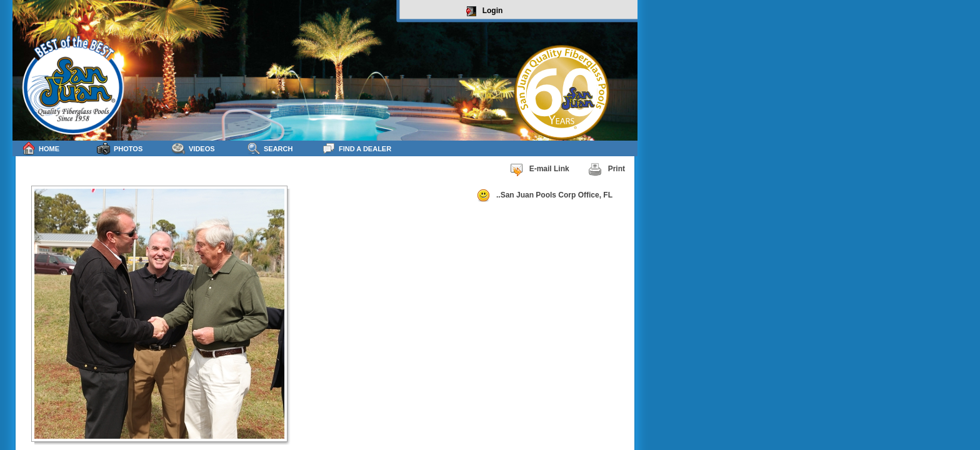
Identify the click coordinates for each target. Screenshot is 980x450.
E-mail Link (539, 169)
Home (41, 148)
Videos (193, 148)
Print (607, 169)
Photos (120, 148)
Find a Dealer (357, 148)
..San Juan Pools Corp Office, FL (544, 196)
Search (270, 148)
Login (485, 11)
